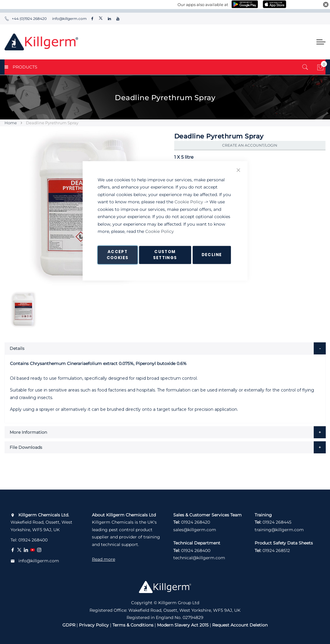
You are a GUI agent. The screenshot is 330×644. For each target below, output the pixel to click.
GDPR (69, 625)
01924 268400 (33, 540)
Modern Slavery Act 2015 (183, 625)
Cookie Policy (189, 202)
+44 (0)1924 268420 (26, 19)
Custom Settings (165, 255)
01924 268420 (196, 522)
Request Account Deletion (240, 625)
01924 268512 (276, 550)
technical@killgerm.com (199, 558)
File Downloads (26, 447)
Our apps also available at (203, 5)
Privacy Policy (94, 625)
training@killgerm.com (279, 530)
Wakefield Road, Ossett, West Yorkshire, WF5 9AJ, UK (41, 522)
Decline (212, 255)
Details (17, 348)
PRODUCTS (21, 67)
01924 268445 (277, 522)
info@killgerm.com (69, 19)
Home (11, 123)
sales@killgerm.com (195, 530)
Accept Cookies (118, 255)
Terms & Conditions (133, 625)
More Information (28, 432)
